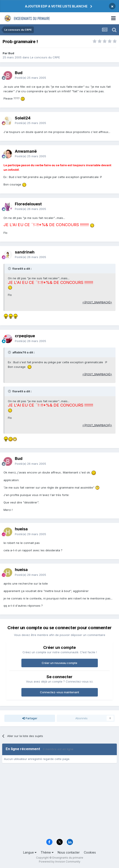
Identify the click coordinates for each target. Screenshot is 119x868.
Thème (47, 852)
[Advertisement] (59, 802)
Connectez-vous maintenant (59, 692)
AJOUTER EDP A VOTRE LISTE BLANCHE (56, 6)
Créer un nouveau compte (59, 663)
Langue (30, 852)
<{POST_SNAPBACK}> (97, 302)
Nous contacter (69, 852)
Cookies (90, 852)
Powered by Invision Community (60, 862)
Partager (30, 718)
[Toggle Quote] (10, 269)
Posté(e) (30, 78)
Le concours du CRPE (45, 57)
